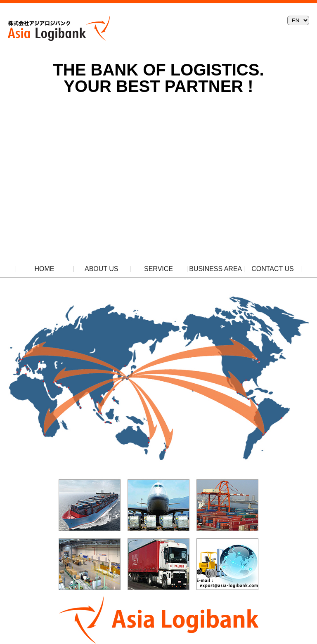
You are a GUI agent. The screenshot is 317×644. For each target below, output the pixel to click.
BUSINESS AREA (215, 269)
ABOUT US (102, 269)
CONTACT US (273, 269)
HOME (45, 269)
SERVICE (158, 269)
